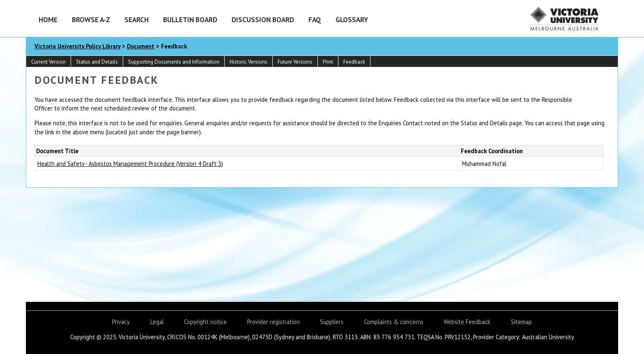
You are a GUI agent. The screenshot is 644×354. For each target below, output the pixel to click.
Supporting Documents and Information (174, 62)
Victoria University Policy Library (77, 46)
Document (141, 46)
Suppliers (332, 322)
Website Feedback (467, 322)
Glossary (352, 20)
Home (48, 20)
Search (137, 20)
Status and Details (97, 62)
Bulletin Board (190, 20)
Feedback (354, 62)
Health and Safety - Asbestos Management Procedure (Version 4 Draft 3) (130, 164)
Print (328, 62)
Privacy (121, 322)
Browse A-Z (91, 20)
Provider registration (274, 322)
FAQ (315, 20)
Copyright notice (205, 322)
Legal (157, 322)
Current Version (48, 62)
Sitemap (521, 322)
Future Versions (295, 62)
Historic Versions (248, 62)
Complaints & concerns (394, 322)
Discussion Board (263, 20)
